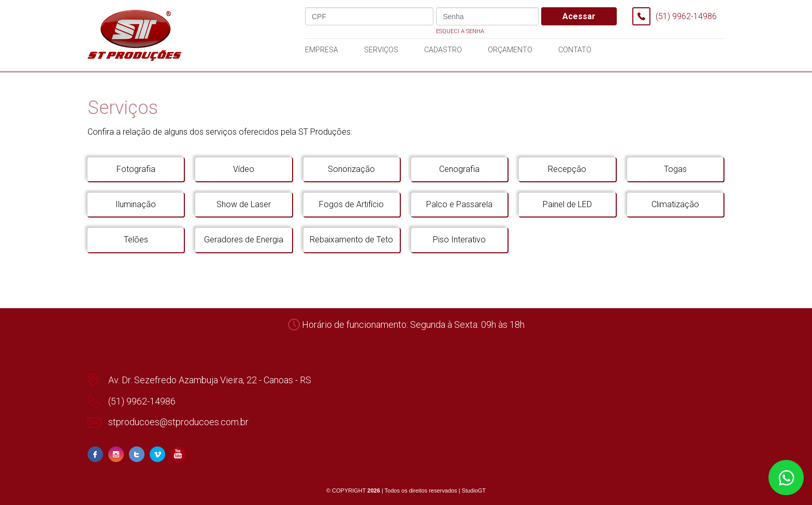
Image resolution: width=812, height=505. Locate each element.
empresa (322, 50)
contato (575, 50)
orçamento (510, 50)
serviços (381, 50)
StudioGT (474, 490)
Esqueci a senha (460, 31)
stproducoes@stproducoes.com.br (178, 422)
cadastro (443, 50)
